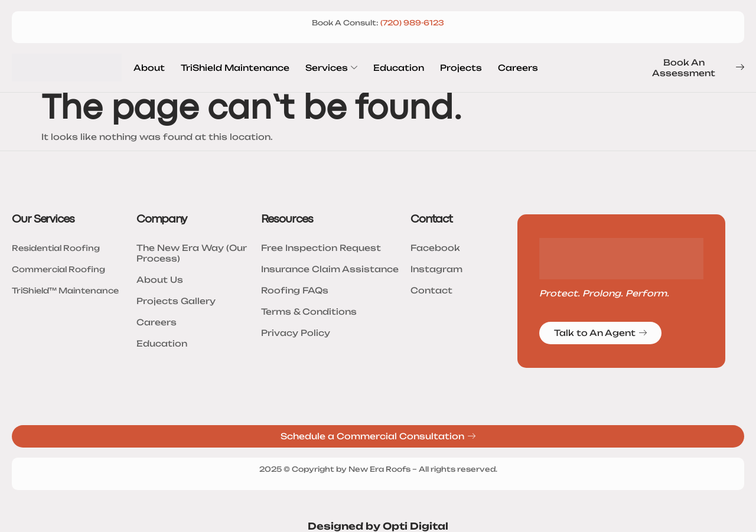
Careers (518, 68)
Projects (461, 68)
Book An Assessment (698, 68)
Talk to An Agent (600, 333)
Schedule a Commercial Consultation (378, 436)
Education (399, 68)
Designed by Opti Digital (378, 526)
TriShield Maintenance (235, 68)
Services (331, 68)
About (149, 68)
